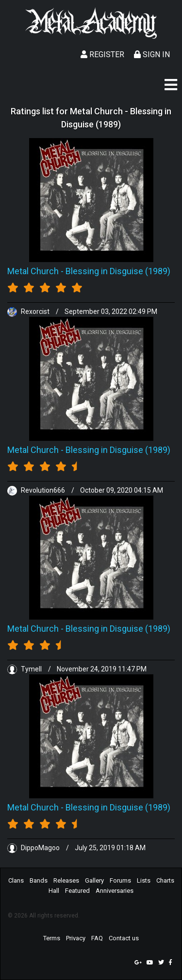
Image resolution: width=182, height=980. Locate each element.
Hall (54, 891)
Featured (77, 891)
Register (102, 54)
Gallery (94, 880)
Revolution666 (37, 490)
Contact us (124, 938)
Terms (52, 938)
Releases (66, 880)
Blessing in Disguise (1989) (118, 271)
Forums (120, 880)
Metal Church (33, 271)
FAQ (97, 938)
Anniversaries (115, 891)
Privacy (76, 938)
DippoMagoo (34, 848)
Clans (16, 880)
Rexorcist (29, 311)
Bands (39, 880)
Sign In (152, 54)
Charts (165, 880)
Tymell (25, 669)
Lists (144, 880)
